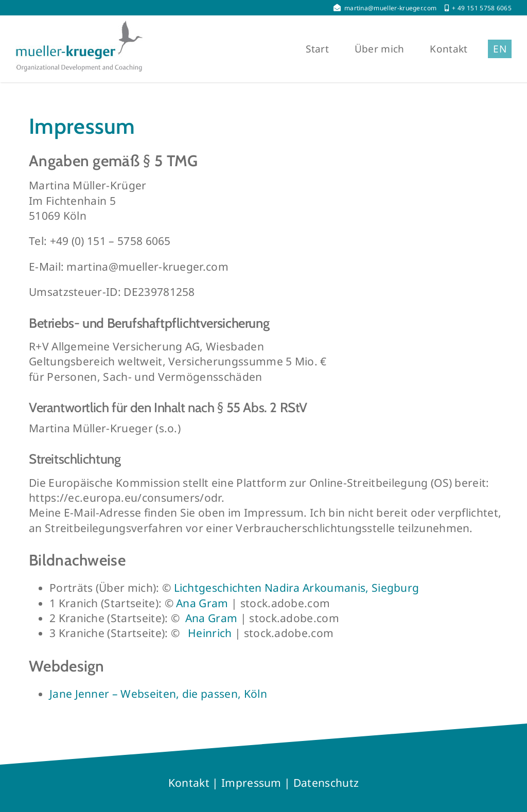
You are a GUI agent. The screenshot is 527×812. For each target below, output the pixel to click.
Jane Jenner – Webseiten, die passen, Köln (158, 694)
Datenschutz (326, 783)
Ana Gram (202, 603)
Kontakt (189, 783)
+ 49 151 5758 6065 (482, 8)
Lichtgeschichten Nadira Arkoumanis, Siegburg (297, 588)
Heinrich (210, 633)
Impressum (251, 783)
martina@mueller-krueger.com (391, 8)
